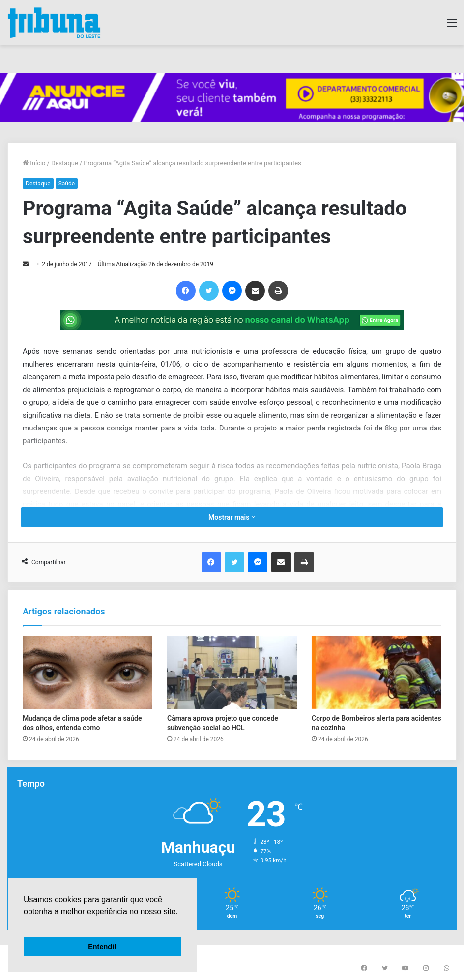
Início (34, 163)
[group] (232, 98)
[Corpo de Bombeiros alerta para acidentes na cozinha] (377, 672)
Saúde (67, 184)
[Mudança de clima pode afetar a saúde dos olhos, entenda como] (87, 672)
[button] (25, 924)
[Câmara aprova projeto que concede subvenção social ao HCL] (232, 672)
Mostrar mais (232, 517)
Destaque (65, 163)
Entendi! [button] (102, 947)
